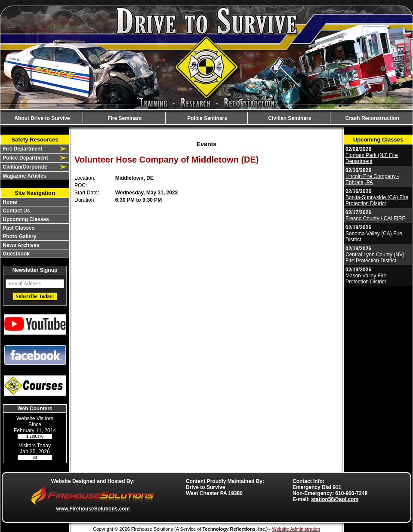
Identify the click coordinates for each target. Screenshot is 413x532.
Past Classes (18, 228)
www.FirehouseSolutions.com (93, 509)
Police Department (25, 158)
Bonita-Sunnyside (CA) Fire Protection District (377, 200)
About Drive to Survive (41, 118)
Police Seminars (206, 118)
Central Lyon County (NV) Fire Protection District (375, 258)
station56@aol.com (335, 499)
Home (9, 202)
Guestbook (15, 254)
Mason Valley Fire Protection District (366, 279)
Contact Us (16, 211)
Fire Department (22, 149)
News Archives (20, 245)
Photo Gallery (19, 237)
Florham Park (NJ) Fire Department (372, 158)
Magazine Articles (24, 176)
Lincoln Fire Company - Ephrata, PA (372, 179)
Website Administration (296, 529)
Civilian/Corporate (24, 167)
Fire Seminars (124, 118)
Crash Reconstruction (371, 118)
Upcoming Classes (25, 219)
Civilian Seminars (289, 118)
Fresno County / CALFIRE (375, 218)
